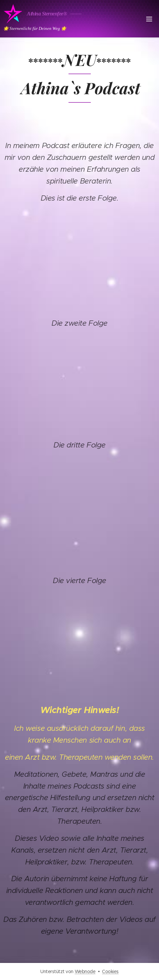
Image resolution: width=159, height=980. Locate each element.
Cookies (110, 971)
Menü (149, 19)
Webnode (85, 971)
